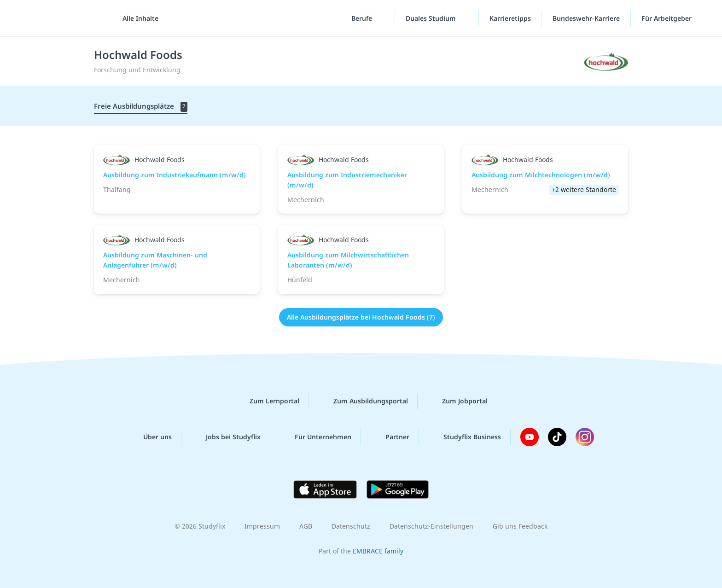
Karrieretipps (510, 18)
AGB (306, 526)
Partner (390, 437)
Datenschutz (351, 526)
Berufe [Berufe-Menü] (363, 18)
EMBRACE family (378, 551)
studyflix (61, 18)
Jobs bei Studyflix (226, 437)
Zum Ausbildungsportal (363, 401)
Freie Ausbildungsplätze (141, 107)
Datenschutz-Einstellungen (431, 526)
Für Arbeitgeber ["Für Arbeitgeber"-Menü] (667, 18)
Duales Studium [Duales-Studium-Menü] (432, 18)
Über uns (150, 437)
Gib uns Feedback (520, 526)
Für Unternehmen (316, 437)
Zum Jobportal (457, 401)
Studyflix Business (465, 437)
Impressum (262, 526)
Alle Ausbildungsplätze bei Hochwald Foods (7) (361, 317)
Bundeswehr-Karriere (586, 18)
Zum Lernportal (267, 401)
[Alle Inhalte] (137, 18)
